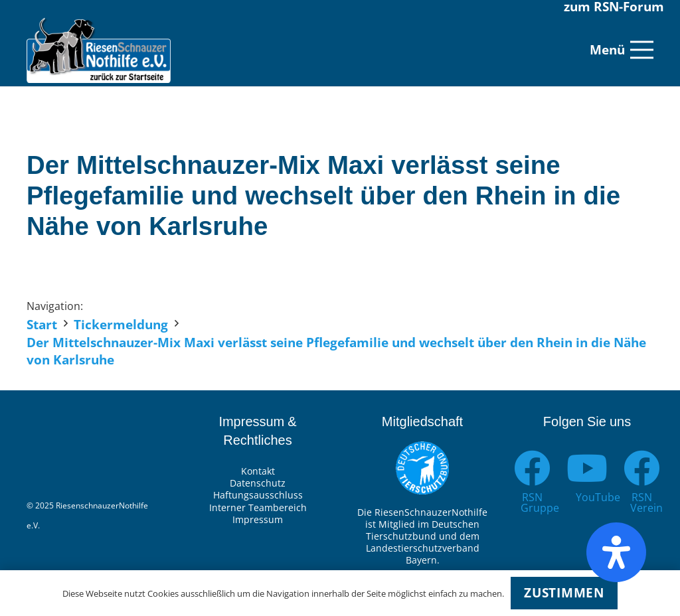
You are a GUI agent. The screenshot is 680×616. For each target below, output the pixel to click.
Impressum (258, 519)
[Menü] (622, 50)
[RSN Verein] (642, 468)
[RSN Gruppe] (532, 468)
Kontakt (258, 471)
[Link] (99, 50)
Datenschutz (258, 483)
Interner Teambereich (258, 507)
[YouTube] (587, 468)
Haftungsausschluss (258, 495)
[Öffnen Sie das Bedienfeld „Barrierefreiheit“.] (616, 552)
